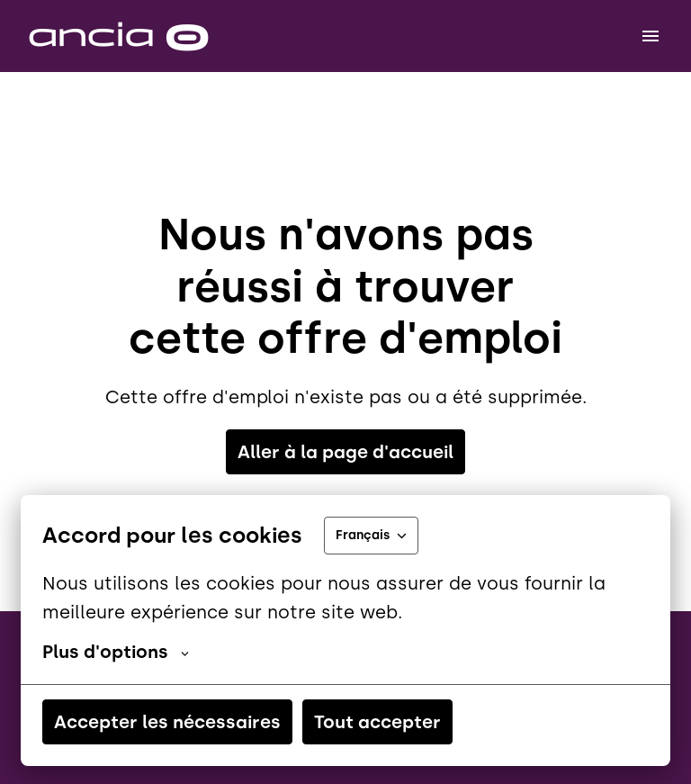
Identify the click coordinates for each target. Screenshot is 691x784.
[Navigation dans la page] (651, 36)
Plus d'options (116, 652)
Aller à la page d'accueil (345, 452)
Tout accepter (377, 722)
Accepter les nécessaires (167, 722)
